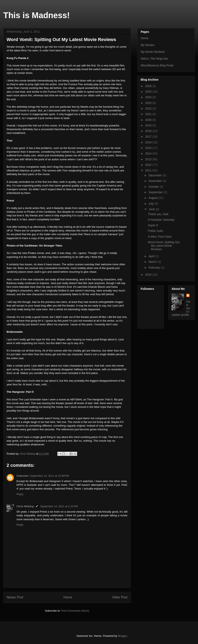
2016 (149, 142)
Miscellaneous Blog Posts (157, 65)
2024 (149, 97)
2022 (149, 109)
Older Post (120, 597)
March (153, 262)
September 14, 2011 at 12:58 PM (49, 476)
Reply (20, 494)
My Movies (148, 45)
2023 (149, 103)
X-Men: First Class (160, 237)
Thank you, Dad (158, 214)
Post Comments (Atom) (75, 611)
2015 (149, 148)
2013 (149, 159)
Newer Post (15, 597)
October (154, 187)
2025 (149, 92)
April (152, 256)
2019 (149, 125)
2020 (149, 120)
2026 (149, 86)
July (151, 204)
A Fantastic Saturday (161, 220)
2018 (149, 131)
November (156, 181)
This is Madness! (37, 15)
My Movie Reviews (153, 52)
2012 (149, 165)
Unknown (23, 476)
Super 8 (153, 225)
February (155, 268)
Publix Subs (156, 231)
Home (68, 597)
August (153, 198)
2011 (149, 170)
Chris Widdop (25, 506)
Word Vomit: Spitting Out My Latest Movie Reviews (164, 246)
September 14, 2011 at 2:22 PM (59, 506)
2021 (149, 114)
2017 (149, 137)
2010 (149, 275)
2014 (149, 153)
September (156, 192)
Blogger (122, 636)
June (152, 209)
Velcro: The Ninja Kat (154, 59)
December (156, 175)
